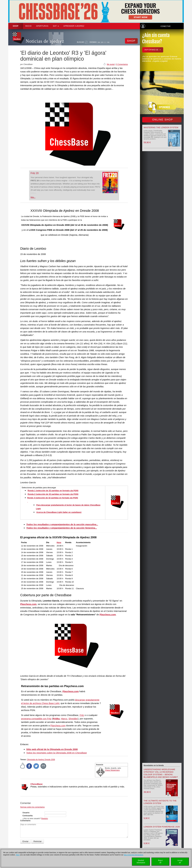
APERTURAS (42, 26)
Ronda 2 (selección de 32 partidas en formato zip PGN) (53, 494)
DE (99, 42)
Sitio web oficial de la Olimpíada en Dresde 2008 (52, 749)
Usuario (26, 813)
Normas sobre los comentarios (32, 807)
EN (102, 42)
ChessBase (37, 784)
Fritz (82, 715)
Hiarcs (64, 719)
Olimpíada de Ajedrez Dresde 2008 (41, 760)
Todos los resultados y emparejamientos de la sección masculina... (62, 524)
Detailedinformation (141, 861)
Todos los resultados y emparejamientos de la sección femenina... (62, 528)
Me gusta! (111, 64)
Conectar (165, 26)
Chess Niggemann (112, 770)
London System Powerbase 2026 (162, 827)
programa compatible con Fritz (36, 719)
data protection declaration (133, 855)
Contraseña (27, 816)
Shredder (73, 719)
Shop (16, 26)
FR (108, 42)
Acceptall (180, 861)
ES (105, 42)
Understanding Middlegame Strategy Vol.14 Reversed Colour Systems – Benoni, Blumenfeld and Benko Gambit (161, 773)
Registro (45, 819)
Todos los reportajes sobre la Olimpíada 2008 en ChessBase (57, 753)
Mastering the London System (161, 127)
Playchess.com (28, 604)
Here (18, 855)
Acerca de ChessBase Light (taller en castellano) (59, 512)
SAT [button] (56, 26)
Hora (59, 542)
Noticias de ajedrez (45, 41)
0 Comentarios (122, 64)
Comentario (25, 821)
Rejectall (160, 861)
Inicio (28, 26)
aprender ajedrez (74, 26)
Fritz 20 (35, 173)
